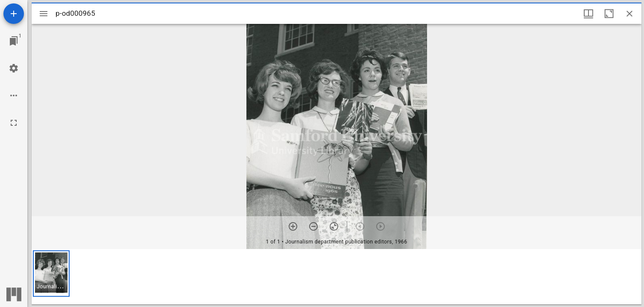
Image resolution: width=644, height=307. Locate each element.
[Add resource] (14, 14)
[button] (51, 274)
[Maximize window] (609, 14)
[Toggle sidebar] (44, 14)
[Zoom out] (313, 226)
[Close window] (629, 14)
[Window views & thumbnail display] (588, 14)
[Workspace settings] (14, 68)
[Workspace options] (14, 96)
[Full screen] (14, 123)
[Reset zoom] (334, 226)
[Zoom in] (293, 226)
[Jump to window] (14, 41)
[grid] (337, 277)
